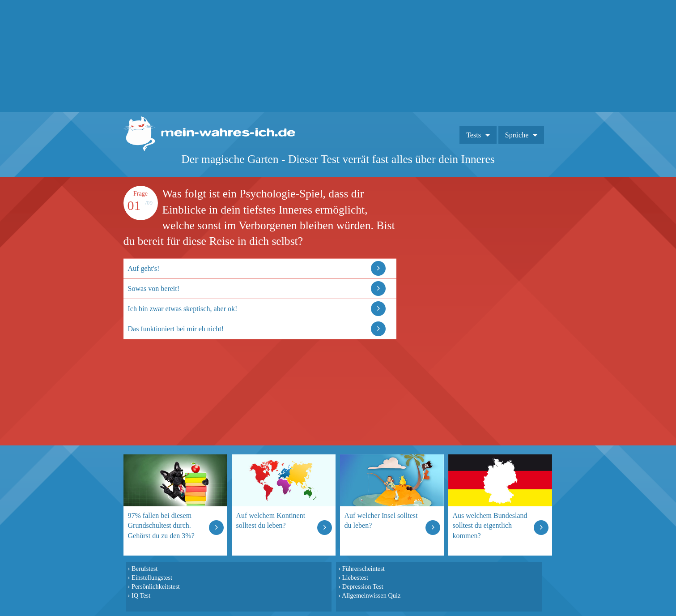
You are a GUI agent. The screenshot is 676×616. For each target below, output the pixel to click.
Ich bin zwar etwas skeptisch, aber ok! (183, 309)
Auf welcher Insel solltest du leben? (381, 520)
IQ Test (141, 595)
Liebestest (355, 577)
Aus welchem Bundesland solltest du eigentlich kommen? (490, 525)
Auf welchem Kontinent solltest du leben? (271, 520)
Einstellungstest (152, 577)
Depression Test (363, 586)
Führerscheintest (364, 569)
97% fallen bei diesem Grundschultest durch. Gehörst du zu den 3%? (161, 525)
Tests (474, 135)
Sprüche (517, 135)
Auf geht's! (144, 268)
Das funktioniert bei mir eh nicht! (176, 329)
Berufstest (145, 569)
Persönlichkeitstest (156, 586)
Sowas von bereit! (154, 289)
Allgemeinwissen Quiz (371, 595)
